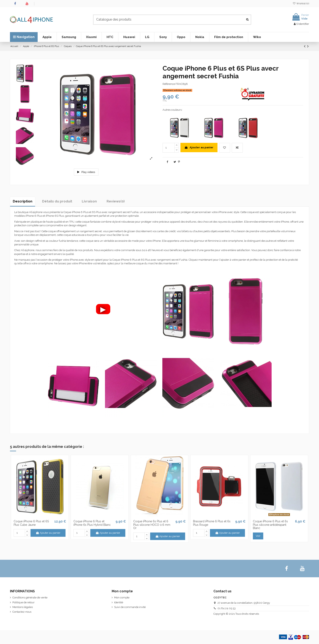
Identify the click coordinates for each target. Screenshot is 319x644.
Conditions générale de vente (30, 598)
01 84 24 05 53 (227, 608)
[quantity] (169, 148)
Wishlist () (301, 3)
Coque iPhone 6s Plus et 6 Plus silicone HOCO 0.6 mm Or (152, 525)
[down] (177, 150)
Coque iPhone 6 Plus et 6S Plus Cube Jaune (31, 523)
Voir (258, 536)
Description (23, 201)
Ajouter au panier (199, 147)
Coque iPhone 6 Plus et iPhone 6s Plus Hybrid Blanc (92, 523)
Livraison (89, 201)
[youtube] (302, 569)
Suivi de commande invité (130, 607)
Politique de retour (23, 602)
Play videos (86, 172)
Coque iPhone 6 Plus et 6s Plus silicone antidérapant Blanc (270, 525)
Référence (169, 84)
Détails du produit (57, 201)
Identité (119, 602)
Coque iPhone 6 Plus (76, 212)
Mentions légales (23, 607)
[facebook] (287, 569)
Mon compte (122, 598)
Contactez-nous (22, 612)
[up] (177, 145)
